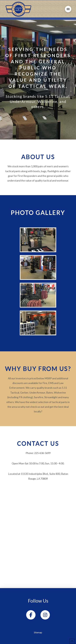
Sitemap (38, 632)
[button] (68, 9)
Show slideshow (38, 224)
